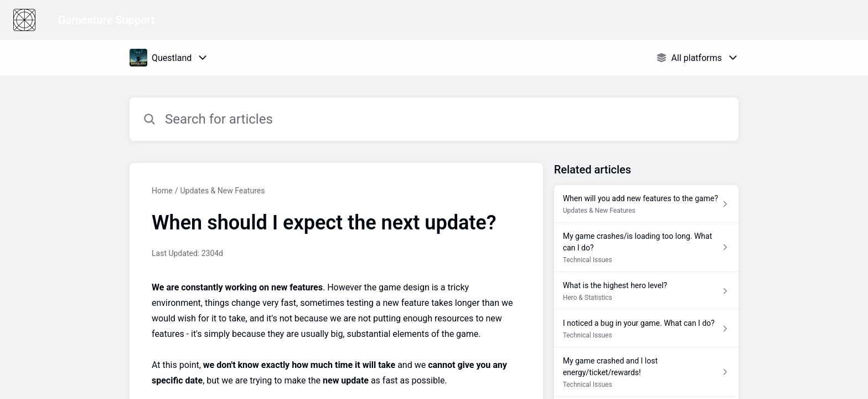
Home (162, 191)
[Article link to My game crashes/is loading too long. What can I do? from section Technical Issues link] (646, 247)
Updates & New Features (222, 191)
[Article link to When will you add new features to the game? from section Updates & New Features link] (646, 204)
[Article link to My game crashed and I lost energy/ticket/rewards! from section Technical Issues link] (646, 372)
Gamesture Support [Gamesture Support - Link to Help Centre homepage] (107, 20)
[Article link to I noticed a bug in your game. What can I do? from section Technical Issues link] (646, 329)
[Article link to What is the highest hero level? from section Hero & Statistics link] (646, 291)
